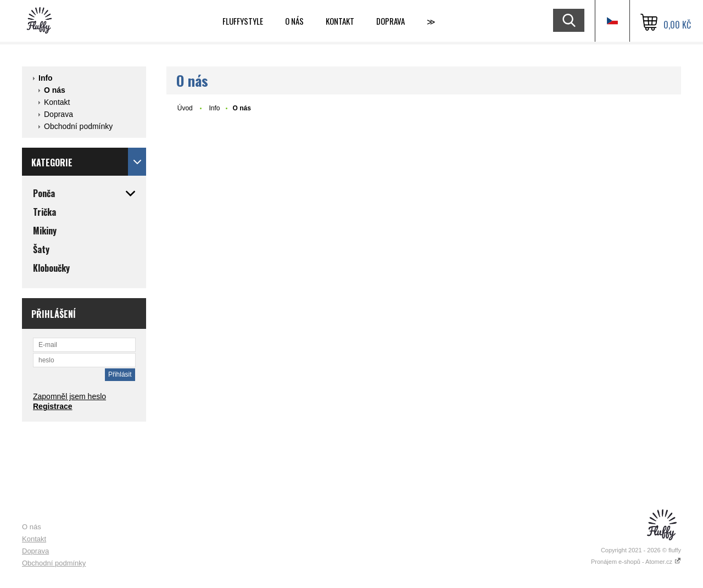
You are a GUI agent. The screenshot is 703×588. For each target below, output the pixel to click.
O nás (294, 21)
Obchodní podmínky (78, 126)
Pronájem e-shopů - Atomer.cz (636, 562)
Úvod (185, 108)
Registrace (53, 406)
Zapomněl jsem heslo (69, 396)
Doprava (390, 21)
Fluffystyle (243, 21)
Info (46, 78)
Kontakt (340, 21)
